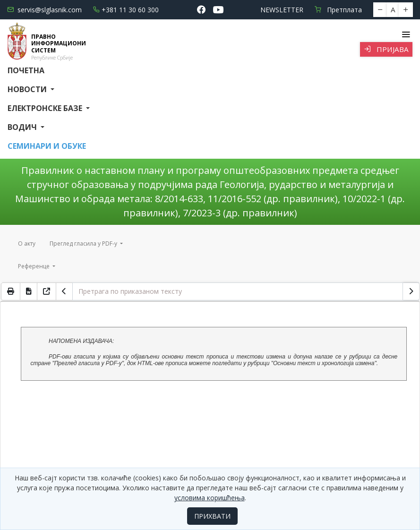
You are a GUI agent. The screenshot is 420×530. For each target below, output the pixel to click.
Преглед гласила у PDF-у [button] (84, 244)
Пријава (386, 49)
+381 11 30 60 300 (126, 10)
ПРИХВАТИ (212, 516)
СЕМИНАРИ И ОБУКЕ (47, 146)
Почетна (26, 70)
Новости (28, 89)
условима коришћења (210, 498)
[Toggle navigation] (406, 34)
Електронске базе (46, 108)
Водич (23, 127)
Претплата (338, 10)
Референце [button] (34, 266)
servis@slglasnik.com (44, 10)
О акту (27, 244)
